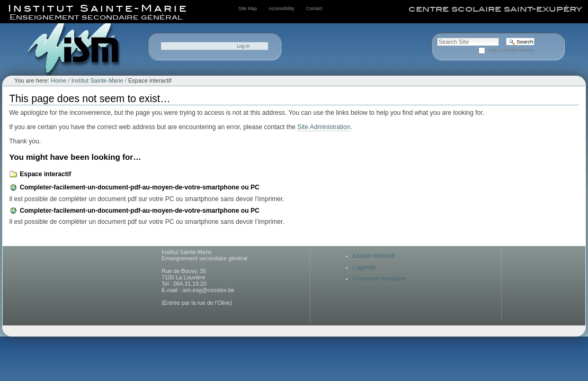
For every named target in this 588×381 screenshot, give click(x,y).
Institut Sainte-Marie (97, 80)
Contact (314, 8)
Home (59, 80)
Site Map (248, 8)
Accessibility (281, 8)
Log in (243, 46)
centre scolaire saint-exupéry (495, 9)
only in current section (512, 50)
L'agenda (364, 267)
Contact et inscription (379, 278)
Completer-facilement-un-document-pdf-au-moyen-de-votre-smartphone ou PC (140, 187)
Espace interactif (45, 174)
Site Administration (324, 127)
